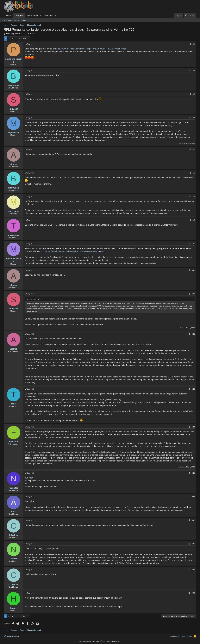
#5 (194, 149)
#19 (193, 570)
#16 (193, 497)
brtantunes (14, 85)
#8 (194, 220)
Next (25, 38)
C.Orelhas (13, 535)
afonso (13, 164)
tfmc (14, 404)
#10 (193, 270)
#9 (194, 244)
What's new (33, 16)
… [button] (16, 38)
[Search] (190, 16)
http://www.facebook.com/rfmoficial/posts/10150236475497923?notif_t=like (91, 49)
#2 (194, 71)
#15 (193, 473)
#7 (194, 197)
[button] (40, 16)
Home (9, 16)
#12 (193, 334)
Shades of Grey (12, 636)
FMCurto (14, 442)
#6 (194, 173)
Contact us (175, 636)
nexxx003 (14, 488)
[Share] (190, 44)
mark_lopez (13, 211)
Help (183, 636)
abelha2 (14, 349)
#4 (194, 118)
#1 (194, 44)
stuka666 (13, 109)
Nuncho (14, 559)
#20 (193, 593)
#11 (193, 294)
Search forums (20, 20)
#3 (194, 94)
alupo (14, 511)
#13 (193, 389)
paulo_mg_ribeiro (13, 34)
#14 (193, 427)
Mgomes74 (14, 133)
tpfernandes (14, 235)
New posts (8, 20)
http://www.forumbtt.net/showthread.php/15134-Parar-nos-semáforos (73, 251)
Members (49, 16)
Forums (19, 16)
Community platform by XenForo (100, 641)
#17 (193, 520)
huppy (13, 608)
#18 (193, 544)
